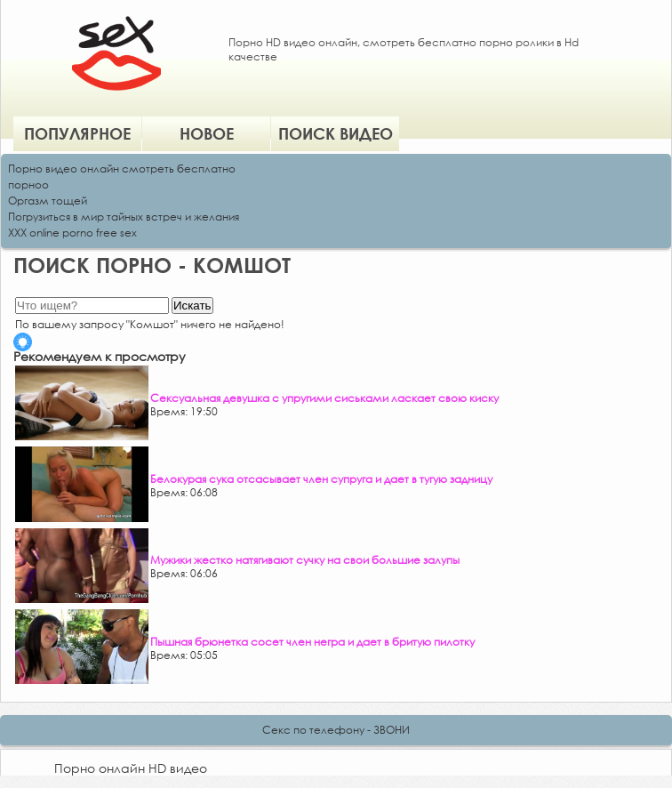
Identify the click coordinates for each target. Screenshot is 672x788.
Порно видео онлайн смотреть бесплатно (122, 169)
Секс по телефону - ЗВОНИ (336, 730)
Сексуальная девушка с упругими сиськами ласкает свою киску (324, 398)
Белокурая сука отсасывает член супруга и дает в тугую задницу (321, 479)
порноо (28, 185)
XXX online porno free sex (72, 233)
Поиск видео (336, 133)
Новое (207, 133)
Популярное (77, 133)
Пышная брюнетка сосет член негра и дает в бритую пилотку (312, 642)
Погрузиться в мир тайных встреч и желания (124, 217)
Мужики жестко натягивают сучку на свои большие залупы (305, 560)
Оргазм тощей (48, 201)
